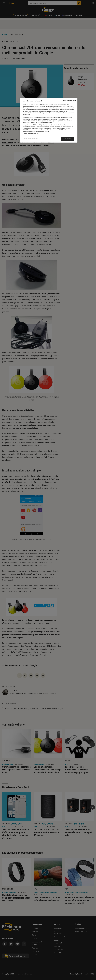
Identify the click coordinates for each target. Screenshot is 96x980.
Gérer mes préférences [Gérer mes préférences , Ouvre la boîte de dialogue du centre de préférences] (31, 139)
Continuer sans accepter (69, 100)
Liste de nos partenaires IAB (31, 134)
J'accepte (68, 139)
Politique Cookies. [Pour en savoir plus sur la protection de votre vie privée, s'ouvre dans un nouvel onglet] (47, 122)
